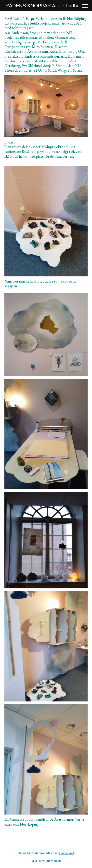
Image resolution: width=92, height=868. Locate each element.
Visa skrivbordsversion (46, 861)
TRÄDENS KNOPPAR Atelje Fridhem (43, 6)
